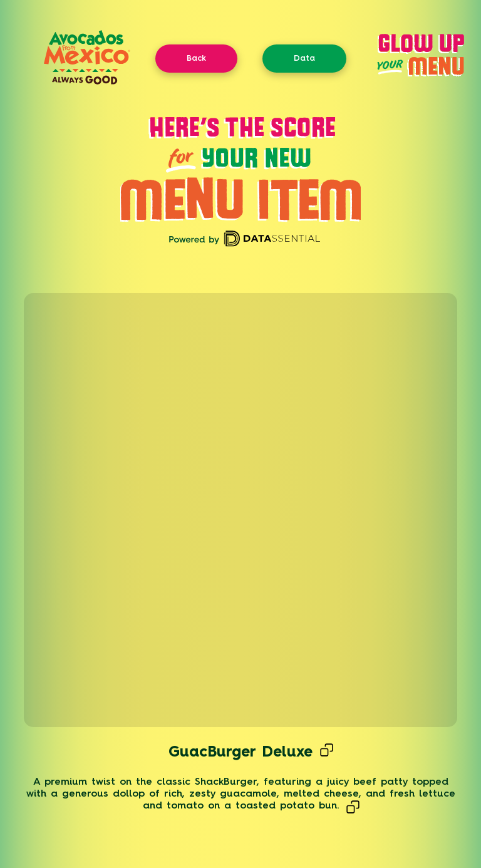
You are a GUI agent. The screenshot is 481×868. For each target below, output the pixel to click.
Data (304, 58)
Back (196, 58)
